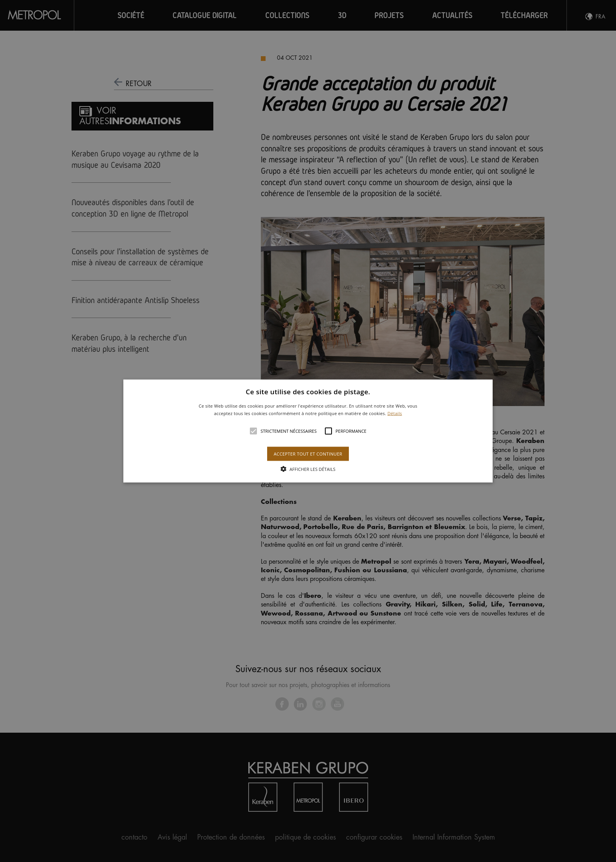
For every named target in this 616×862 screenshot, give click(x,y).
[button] (308, 431)
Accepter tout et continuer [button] (308, 454)
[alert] (308, 431)
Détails (395, 413)
